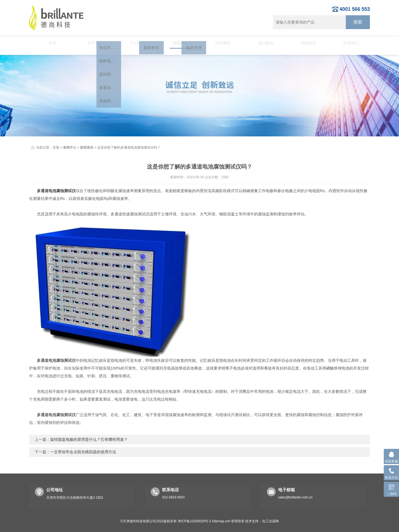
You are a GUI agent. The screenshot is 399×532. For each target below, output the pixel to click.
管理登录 (238, 521)
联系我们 (349, 43)
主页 (56, 147)
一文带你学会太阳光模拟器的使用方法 (83, 452)
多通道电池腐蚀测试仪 (56, 191)
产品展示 (135, 43)
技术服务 (221, 43)
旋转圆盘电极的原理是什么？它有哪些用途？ (89, 439)
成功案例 (264, 43)
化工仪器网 (270, 521)
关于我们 (93, 43)
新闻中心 (178, 43)
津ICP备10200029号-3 (194, 521)
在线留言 (306, 43)
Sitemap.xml (221, 521)
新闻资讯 (87, 147)
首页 (50, 43)
